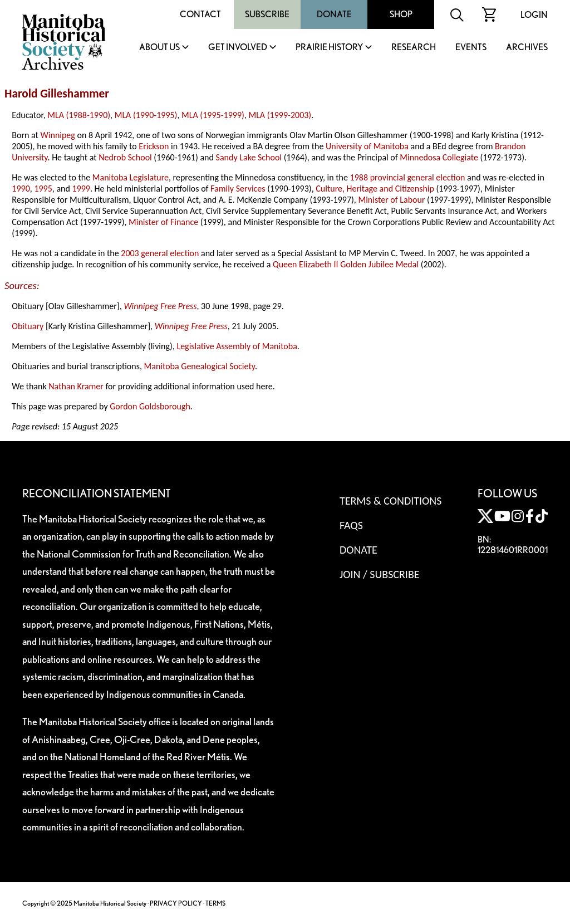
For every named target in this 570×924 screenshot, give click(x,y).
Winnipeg (58, 135)
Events (471, 48)
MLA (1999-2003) (280, 115)
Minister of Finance (163, 222)
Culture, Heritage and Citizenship (375, 189)
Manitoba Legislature (131, 177)
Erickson (154, 146)
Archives (527, 48)
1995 (43, 189)
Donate (334, 14)
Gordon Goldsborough (150, 406)
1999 (81, 189)
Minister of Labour (391, 200)
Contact (200, 14)
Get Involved (238, 48)
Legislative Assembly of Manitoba (237, 346)
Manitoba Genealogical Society (200, 366)
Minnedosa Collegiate (439, 157)
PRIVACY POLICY (176, 903)
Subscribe (267, 14)
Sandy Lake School (249, 157)
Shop (401, 14)
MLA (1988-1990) (79, 115)
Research (414, 48)
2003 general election (160, 253)
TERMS (215, 903)
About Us (159, 48)
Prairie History (329, 48)
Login (534, 15)
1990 (21, 189)
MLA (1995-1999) (213, 115)
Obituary (28, 326)
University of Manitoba (367, 146)
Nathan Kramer (76, 386)
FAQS (351, 525)
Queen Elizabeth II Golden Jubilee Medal (346, 264)
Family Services (238, 189)
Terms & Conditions (390, 501)
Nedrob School (125, 157)
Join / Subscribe (380, 574)
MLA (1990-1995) (146, 115)
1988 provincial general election (408, 177)
